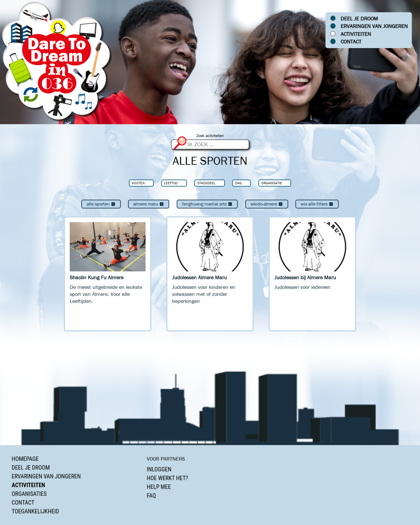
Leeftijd (171, 183)
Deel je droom (359, 19)
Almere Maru (149, 204)
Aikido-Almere (267, 204)
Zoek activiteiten (210, 136)
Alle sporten (101, 204)
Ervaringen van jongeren (374, 26)
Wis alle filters (317, 204)
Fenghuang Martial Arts (207, 204)
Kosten (138, 183)
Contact (351, 42)
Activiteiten (356, 34)
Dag (238, 183)
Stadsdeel (206, 183)
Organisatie (272, 183)
